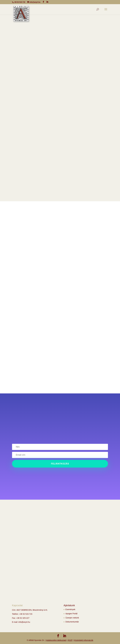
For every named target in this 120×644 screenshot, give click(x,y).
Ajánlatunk (69, 605)
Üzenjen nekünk (72, 618)
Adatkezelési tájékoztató (56, 640)
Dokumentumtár (72, 622)
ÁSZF (70, 640)
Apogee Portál (71, 614)
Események (70, 609)
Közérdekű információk (84, 640)
